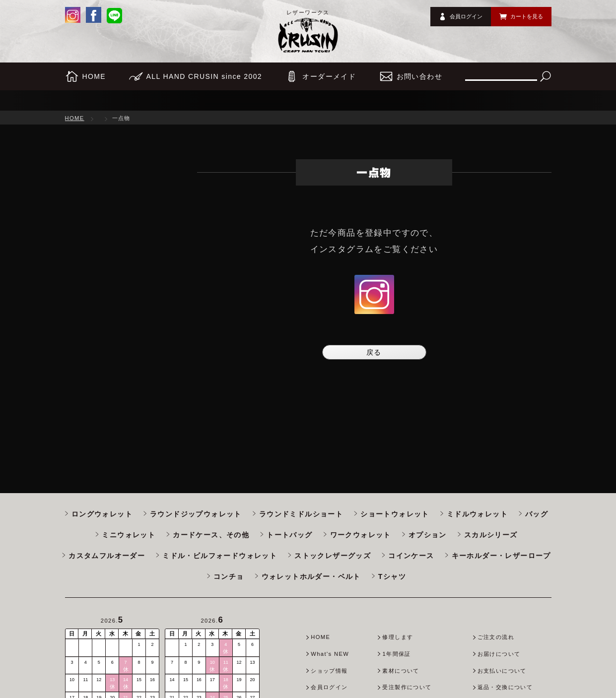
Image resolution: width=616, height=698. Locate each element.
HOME (75, 118)
